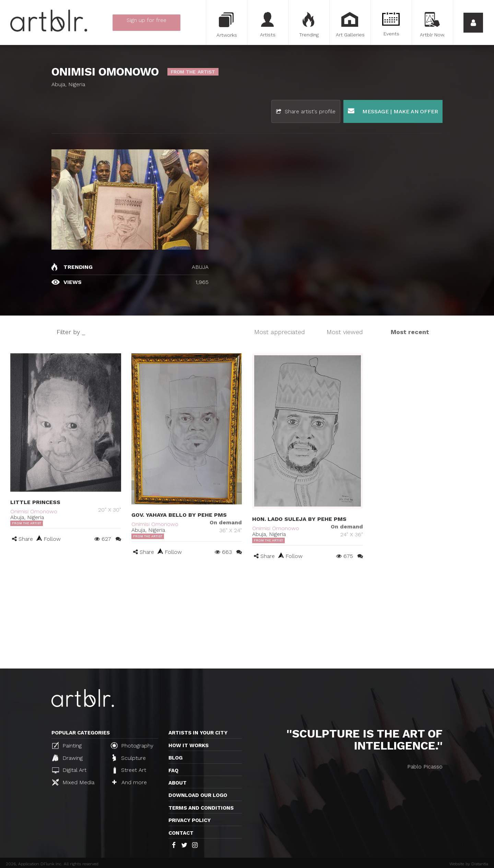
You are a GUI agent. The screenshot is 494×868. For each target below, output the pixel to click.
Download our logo (198, 795)
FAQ (173, 770)
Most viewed (345, 332)
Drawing (67, 758)
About (178, 783)
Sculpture (129, 758)
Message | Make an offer (393, 111)
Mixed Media (73, 782)
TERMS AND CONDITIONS (201, 808)
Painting (67, 745)
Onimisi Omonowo (34, 511)
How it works (189, 745)
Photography (132, 745)
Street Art (129, 770)
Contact (181, 833)
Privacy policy (190, 820)
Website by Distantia (469, 864)
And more (130, 782)
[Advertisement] (247, 617)
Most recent (410, 332)
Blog (175, 758)
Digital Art (69, 770)
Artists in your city (198, 733)
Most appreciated (280, 332)
